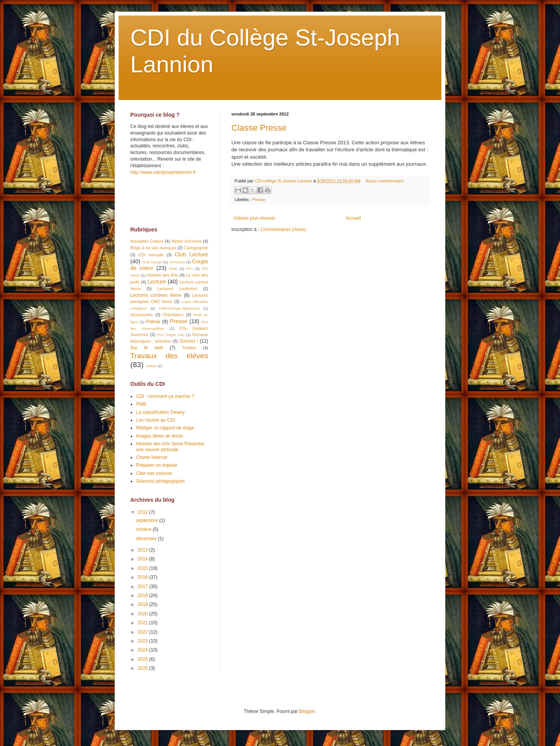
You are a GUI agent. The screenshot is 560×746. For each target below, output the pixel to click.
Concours (177, 262)
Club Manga (152, 262)
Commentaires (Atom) (283, 229)
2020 (143, 614)
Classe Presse (259, 128)
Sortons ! (189, 341)
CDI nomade (151, 255)
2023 (143, 641)
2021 (143, 623)
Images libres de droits (160, 436)
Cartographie (196, 248)
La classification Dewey (160, 412)
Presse (259, 200)
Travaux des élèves (169, 356)
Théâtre (189, 348)
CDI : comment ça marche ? (165, 396)
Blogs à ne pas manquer (153, 248)
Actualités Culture (147, 241)
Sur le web (147, 348)
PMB (141, 404)
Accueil (353, 218)
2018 (143, 595)
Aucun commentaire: (385, 181)
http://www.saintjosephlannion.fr (163, 172)
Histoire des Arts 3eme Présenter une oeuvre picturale (170, 447)
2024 (143, 650)
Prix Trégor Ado (171, 335)
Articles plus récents (254, 218)
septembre (147, 520)
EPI (190, 269)
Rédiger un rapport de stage (165, 428)
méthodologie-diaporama (179, 308)
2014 (143, 559)
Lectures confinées (177, 289)
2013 (143, 550)
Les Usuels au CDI (156, 420)
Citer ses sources (154, 473)
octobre (144, 529)
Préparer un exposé (157, 465)
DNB (173, 269)
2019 (143, 604)
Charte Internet (152, 457)
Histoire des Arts (163, 275)
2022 (143, 632)
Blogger (307, 711)
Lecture (157, 282)
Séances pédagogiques (160, 481)
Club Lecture (191, 254)
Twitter (151, 366)
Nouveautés (142, 315)
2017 (143, 587)
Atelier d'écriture (186, 241)
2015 (143, 568)
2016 (143, 577)
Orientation (173, 315)
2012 (143, 512)
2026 (143, 668)
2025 (143, 659)
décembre (147, 539)
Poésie (153, 322)
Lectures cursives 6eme (156, 295)
